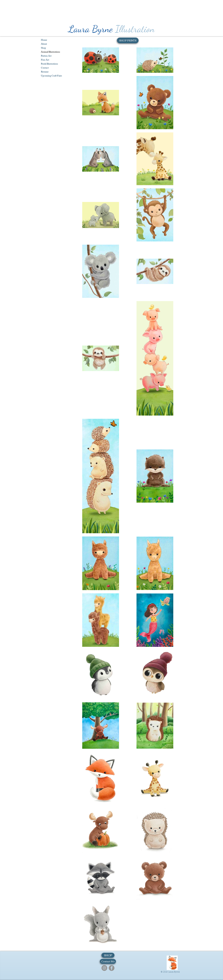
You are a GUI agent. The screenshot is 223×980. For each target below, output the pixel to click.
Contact (45, 68)
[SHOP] (108, 955)
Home (44, 40)
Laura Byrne (91, 29)
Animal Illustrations (50, 52)
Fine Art (45, 60)
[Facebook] (112, 968)
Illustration (135, 29)
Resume (45, 72)
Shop (43, 48)
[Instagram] (104, 968)
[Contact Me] (108, 961)
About (44, 44)
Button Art (46, 56)
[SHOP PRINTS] (128, 40)
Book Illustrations (49, 64)
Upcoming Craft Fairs (51, 76)
